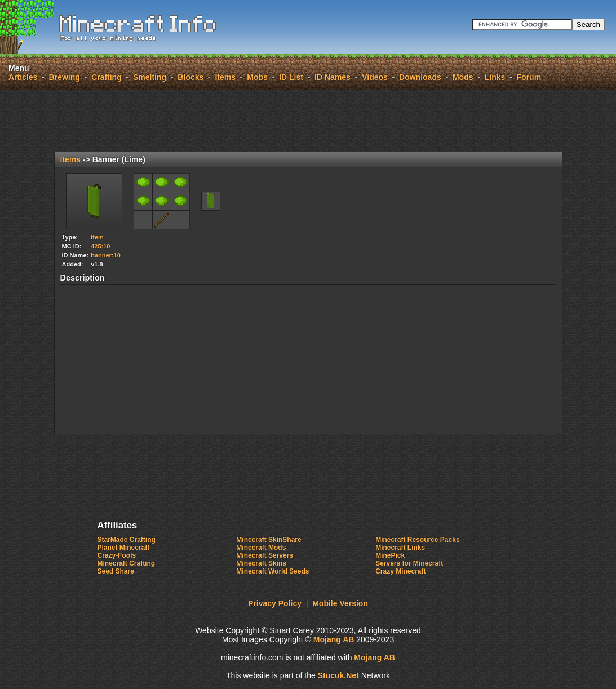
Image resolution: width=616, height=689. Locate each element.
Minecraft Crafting (127, 563)
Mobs (257, 77)
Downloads (420, 77)
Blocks (190, 77)
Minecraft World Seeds (272, 571)
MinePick (390, 555)
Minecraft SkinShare (269, 540)
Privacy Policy (275, 603)
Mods (463, 77)
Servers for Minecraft (409, 563)
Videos (375, 77)
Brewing (65, 77)
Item (97, 237)
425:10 (100, 246)
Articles (23, 77)
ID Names (333, 77)
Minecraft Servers (265, 555)
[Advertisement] (308, 121)
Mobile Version (340, 603)
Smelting (150, 77)
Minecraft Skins (261, 563)
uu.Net (338, 675)
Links (495, 77)
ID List (291, 77)
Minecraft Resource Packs (417, 540)
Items (225, 77)
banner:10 (106, 255)
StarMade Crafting (127, 540)
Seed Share (116, 571)
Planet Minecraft (124, 548)
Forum (529, 77)
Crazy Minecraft (400, 571)
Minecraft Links (400, 548)
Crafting (107, 77)
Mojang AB (334, 639)
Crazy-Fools (117, 555)
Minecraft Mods (261, 548)
